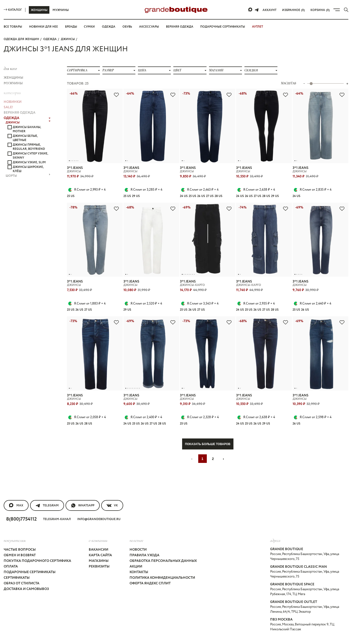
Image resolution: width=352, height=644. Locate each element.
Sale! (9, 100)
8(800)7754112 (23, 506)
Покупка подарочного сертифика (37, 544)
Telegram (47, 493)
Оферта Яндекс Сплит (151, 561)
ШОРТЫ (28, 158)
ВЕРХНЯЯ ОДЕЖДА (20, 105)
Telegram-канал (60, 506)
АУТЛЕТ (262, 27)
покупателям (15, 526)
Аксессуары (151, 27)
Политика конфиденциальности (162, 557)
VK (113, 493)
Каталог (13, 10)
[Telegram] (258, 10)
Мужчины (61, 10)
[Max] (252, 10)
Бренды (73, 27)
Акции (136, 548)
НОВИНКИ (12, 96)
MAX (16, 493)
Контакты (139, 552)
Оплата (11, 548)
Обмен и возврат (20, 539)
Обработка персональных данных (164, 544)
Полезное (136, 526)
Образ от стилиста (22, 561)
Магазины (98, 544)
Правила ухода (144, 539)
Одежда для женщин (21, 39)
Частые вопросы (21, 535)
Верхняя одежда (183, 27)
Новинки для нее (45, 27)
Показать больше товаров (208, 431)
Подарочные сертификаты (227, 27)
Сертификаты (17, 557)
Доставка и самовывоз (27, 566)
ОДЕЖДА (49, 39)
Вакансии (98, 535)
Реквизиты (99, 548)
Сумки (91, 27)
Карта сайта (100, 539)
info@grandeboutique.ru (101, 506)
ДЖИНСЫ (67, 39)
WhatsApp (83, 493)
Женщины (39, 10)
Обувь (129, 27)
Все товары (14, 27)
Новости (138, 535)
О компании (97, 526)
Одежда (110, 27)
